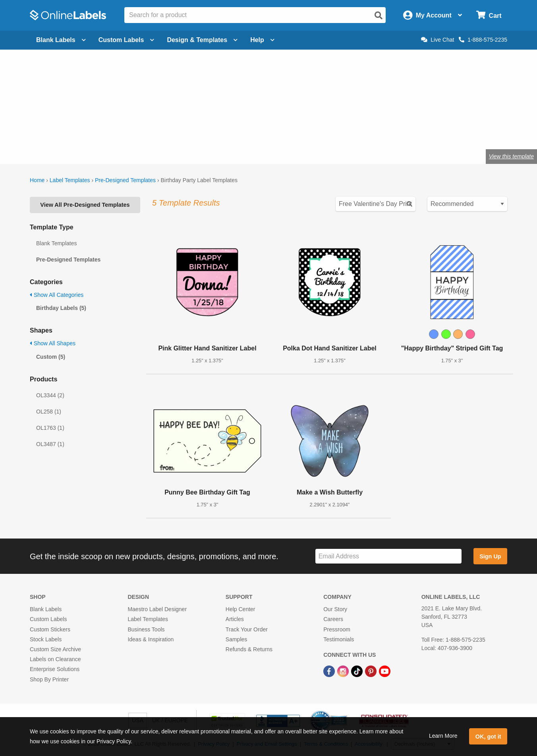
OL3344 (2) (50, 395)
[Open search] (379, 15)
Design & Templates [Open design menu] (202, 40)
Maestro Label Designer (157, 609)
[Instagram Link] (344, 671)
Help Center (240, 609)
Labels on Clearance (55, 659)
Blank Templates (56, 243)
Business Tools (146, 629)
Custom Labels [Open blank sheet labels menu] (127, 40)
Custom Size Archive (55, 649)
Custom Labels (48, 619)
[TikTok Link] (358, 671)
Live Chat (438, 40)
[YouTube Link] (385, 671)
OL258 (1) (49, 412)
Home (37, 180)
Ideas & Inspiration (151, 639)
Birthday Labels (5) (61, 308)
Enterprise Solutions (55, 669)
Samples (236, 639)
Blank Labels (46, 609)
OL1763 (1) (50, 428)
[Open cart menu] (489, 15)
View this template (511, 156)
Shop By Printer (49, 679)
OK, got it (488, 737)
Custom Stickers (50, 629)
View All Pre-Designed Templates (85, 205)
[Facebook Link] (330, 671)
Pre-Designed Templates (125, 180)
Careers (333, 619)
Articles (235, 619)
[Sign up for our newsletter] (388, 556)
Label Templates (70, 180)
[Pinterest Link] (372, 671)
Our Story (335, 609)
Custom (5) (51, 357)
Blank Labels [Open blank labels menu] (61, 40)
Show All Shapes (53, 343)
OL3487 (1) (50, 444)
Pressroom (337, 629)
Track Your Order (247, 629)
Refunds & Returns (249, 649)
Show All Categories (57, 295)
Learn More (443, 736)
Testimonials (339, 639)
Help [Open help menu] (262, 40)
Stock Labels (46, 639)
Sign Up (490, 556)
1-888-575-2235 (483, 40)
